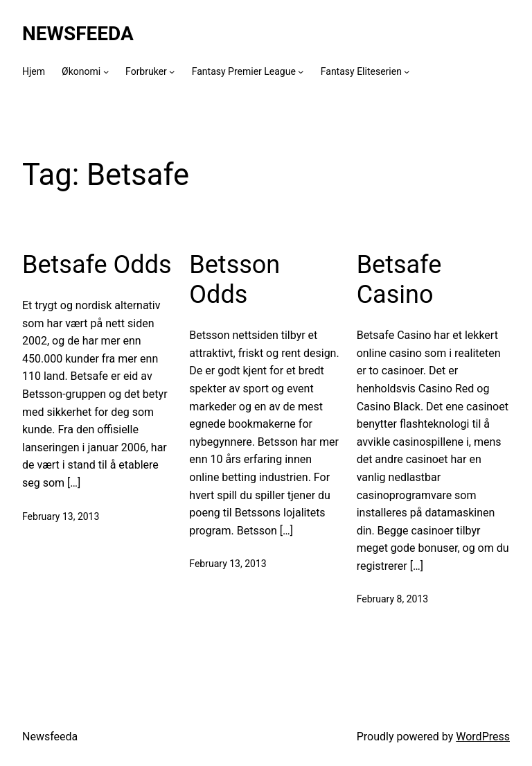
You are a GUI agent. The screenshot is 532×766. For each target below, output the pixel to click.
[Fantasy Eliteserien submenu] (407, 71)
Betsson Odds (234, 280)
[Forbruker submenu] (172, 71)
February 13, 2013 (61, 516)
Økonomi (81, 71)
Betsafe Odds (97, 265)
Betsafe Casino (399, 280)
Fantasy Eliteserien (361, 71)
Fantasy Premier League (244, 71)
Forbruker (146, 71)
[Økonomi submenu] (106, 71)
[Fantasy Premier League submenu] (301, 71)
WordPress (483, 737)
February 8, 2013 (393, 599)
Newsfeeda (78, 34)
